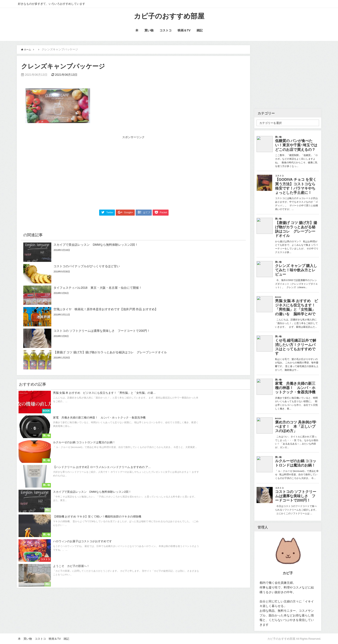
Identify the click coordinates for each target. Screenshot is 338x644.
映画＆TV (184, 32)
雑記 (200, 32)
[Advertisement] (80, 172)
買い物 (149, 32)
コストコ (166, 32)
